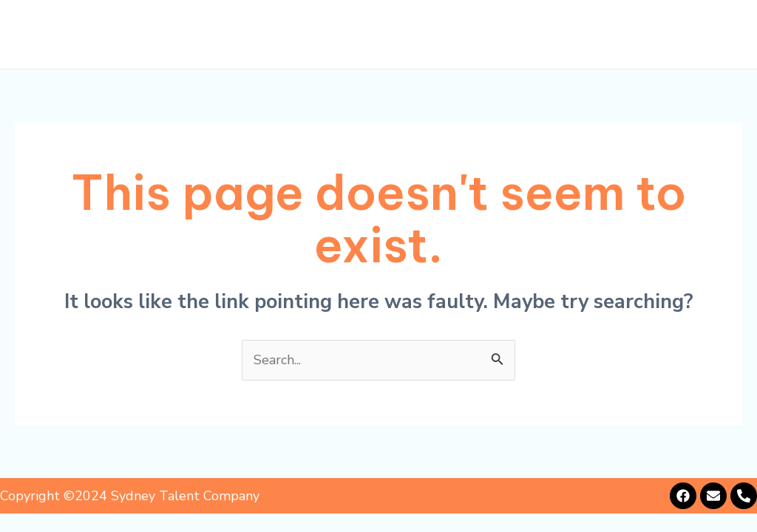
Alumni (604, 35)
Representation (409, 35)
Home (247, 35)
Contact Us (690, 35)
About (309, 35)
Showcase (522, 35)
